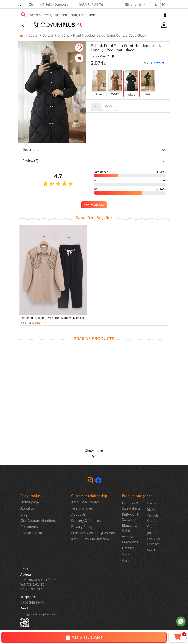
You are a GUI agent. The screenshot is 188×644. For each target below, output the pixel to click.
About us (28, 508)
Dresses (128, 548)
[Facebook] (98, 481)
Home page (30, 502)
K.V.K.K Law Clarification (90, 539)
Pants (152, 503)
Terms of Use (82, 508)
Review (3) (30, 161)
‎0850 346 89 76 (32, 602)
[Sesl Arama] (165, 15)
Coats (33, 35)
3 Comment (157, 63)
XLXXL (110, 106)
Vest (125, 560)
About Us (78, 514)
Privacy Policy (82, 527)
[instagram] (90, 481)
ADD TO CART (84, 637)
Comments (29, 527)
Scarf (151, 550)
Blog (24, 514)
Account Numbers (85, 502)
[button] (79, 48)
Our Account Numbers (38, 521)
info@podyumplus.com (39, 614)
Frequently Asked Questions (93, 533)
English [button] (137, 4)
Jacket (152, 533)
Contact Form (31, 533)
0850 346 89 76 (89, 5)
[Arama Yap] (23, 15)
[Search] (94, 15)
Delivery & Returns (86, 521)
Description (31, 150)
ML (96, 106)
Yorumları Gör (94, 205)
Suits (126, 554)
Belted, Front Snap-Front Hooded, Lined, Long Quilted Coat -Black (95, 35)
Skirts (152, 509)
